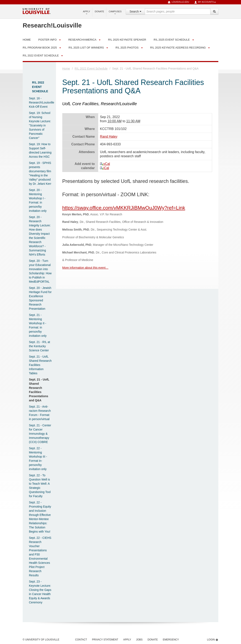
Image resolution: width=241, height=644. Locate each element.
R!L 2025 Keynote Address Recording (178, 48)
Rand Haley (109, 137)
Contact (81, 640)
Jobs (139, 640)
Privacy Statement (105, 640)
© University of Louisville (41, 640)
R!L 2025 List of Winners (86, 48)
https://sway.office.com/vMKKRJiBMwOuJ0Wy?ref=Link (124, 208)
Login (213, 640)
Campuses (115, 12)
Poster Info (47, 40)
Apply (87, 12)
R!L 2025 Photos (127, 48)
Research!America (82, 40)
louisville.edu (178, 2)
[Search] (214, 11)
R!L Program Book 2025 (40, 48)
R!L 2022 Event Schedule (41, 56)
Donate (99, 11)
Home (66, 69)
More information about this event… (85, 268)
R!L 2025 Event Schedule (172, 40)
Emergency (171, 640)
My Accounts (205, 2)
